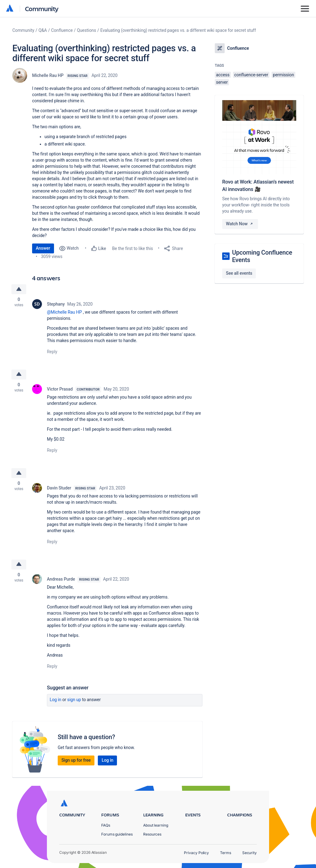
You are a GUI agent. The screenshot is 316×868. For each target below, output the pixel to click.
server (222, 82)
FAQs (106, 825)
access (223, 75)
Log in (56, 701)
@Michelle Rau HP (64, 312)
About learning (156, 825)
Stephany (56, 304)
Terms (226, 853)
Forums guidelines (117, 834)
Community (42, 8)
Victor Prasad (60, 389)
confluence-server (251, 75)
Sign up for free (76, 761)
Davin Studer (59, 488)
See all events (239, 273)
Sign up (74, 701)
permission (283, 75)
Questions (86, 30)
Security (249, 853)
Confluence (62, 30)
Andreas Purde (61, 580)
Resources (152, 834)
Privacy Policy (196, 853)
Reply (52, 352)
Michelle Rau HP (48, 75)
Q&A (43, 30)
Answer (43, 248)
